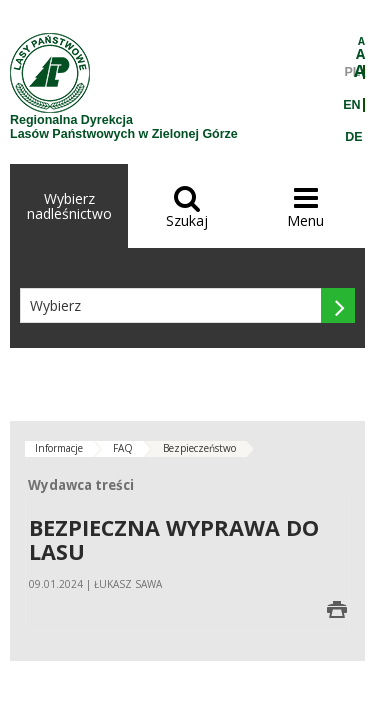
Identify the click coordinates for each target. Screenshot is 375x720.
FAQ (123, 448)
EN (351, 105)
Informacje (59, 448)
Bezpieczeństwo (199, 448)
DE (353, 137)
